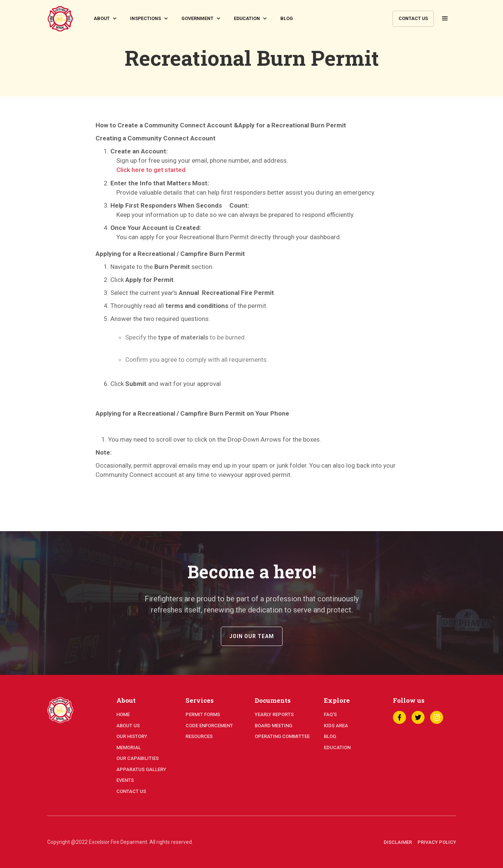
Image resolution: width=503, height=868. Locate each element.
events (125, 780)
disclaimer (398, 842)
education (337, 747)
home (123, 714)
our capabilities (138, 758)
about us (128, 726)
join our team (252, 643)
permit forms (203, 714)
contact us (413, 18)
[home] (60, 19)
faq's (330, 714)
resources (199, 736)
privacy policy (437, 842)
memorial (129, 747)
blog (287, 18)
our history (132, 736)
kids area (336, 726)
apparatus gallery (141, 769)
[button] (106, 19)
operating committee (282, 736)
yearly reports (274, 714)
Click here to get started (151, 170)
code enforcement (209, 726)
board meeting (273, 726)
